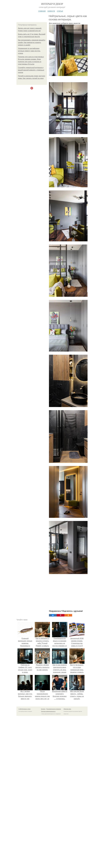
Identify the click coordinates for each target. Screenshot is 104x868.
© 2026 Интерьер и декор (24, 709)
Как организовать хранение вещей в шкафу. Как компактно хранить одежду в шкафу (32, 43)
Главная (42, 11)
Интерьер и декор (52, 4)
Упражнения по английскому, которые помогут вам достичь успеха (29, 51)
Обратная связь (67, 709)
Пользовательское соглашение (54, 709)
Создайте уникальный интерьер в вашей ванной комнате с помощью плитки (31, 70)
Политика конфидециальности (48, 711)
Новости (51, 11)
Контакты (43, 709)
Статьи (60, 11)
